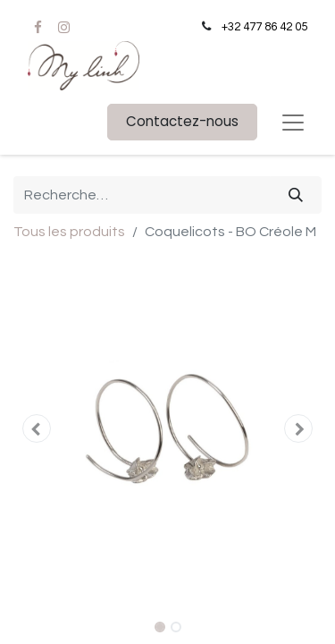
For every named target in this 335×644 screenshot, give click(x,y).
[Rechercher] (296, 195)
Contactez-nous (182, 121)
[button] (37, 428)
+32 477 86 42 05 (264, 27)
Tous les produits (69, 232)
